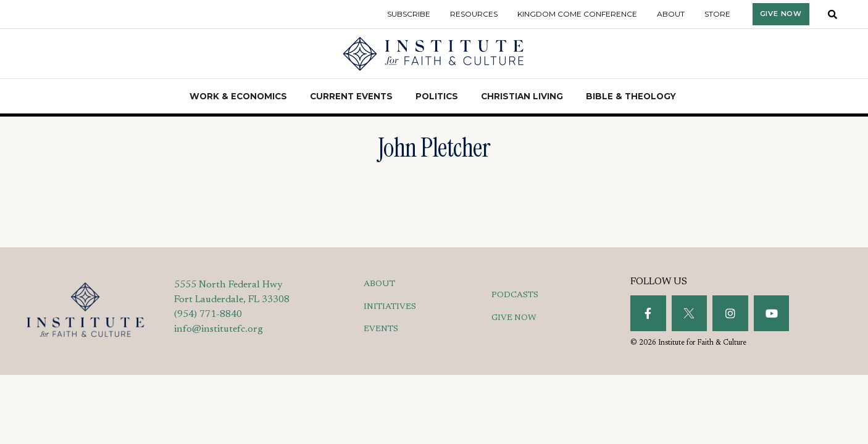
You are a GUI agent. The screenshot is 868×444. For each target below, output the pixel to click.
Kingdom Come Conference (577, 14)
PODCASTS (515, 295)
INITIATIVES (390, 307)
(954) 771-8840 (208, 314)
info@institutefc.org (219, 329)
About (671, 14)
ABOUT (379, 284)
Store (717, 14)
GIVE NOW (514, 318)
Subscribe (409, 14)
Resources (474, 14)
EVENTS (381, 329)
